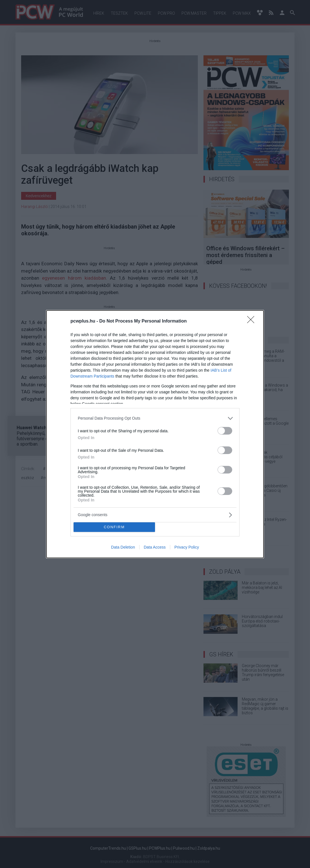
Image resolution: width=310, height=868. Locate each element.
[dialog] (155, 434)
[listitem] (155, 418)
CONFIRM (114, 527)
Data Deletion (123, 547)
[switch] (225, 431)
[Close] (253, 321)
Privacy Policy (187, 547)
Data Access (155, 547)
